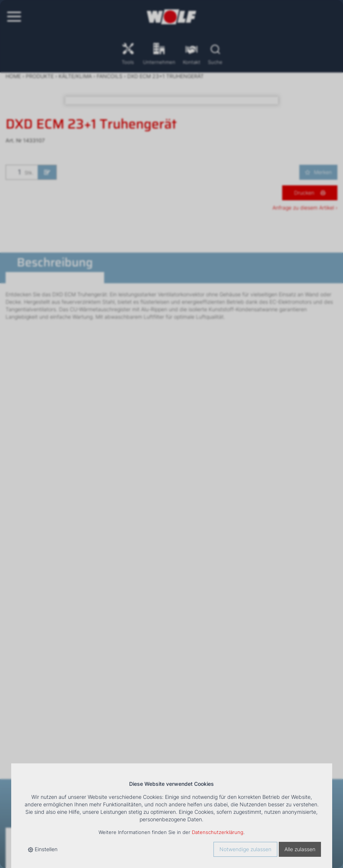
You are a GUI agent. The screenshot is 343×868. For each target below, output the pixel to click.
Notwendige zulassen (245, 849)
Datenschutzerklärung (218, 832)
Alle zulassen (300, 849)
